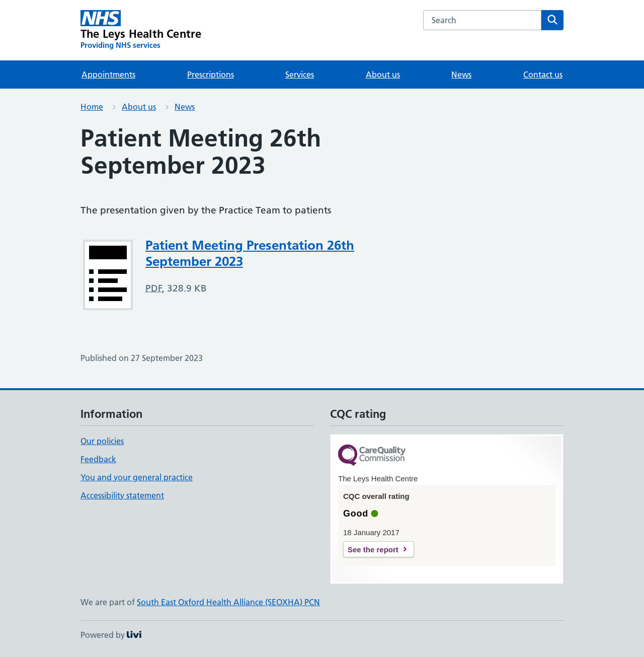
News (461, 75)
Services (300, 75)
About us (383, 75)
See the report (373, 550)
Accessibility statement (122, 495)
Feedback (98, 459)
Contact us (543, 75)
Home (92, 107)
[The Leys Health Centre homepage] (141, 30)
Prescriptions (211, 75)
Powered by (111, 635)
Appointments (108, 75)
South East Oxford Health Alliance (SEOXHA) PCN (228, 602)
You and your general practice (137, 477)
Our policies (102, 441)
